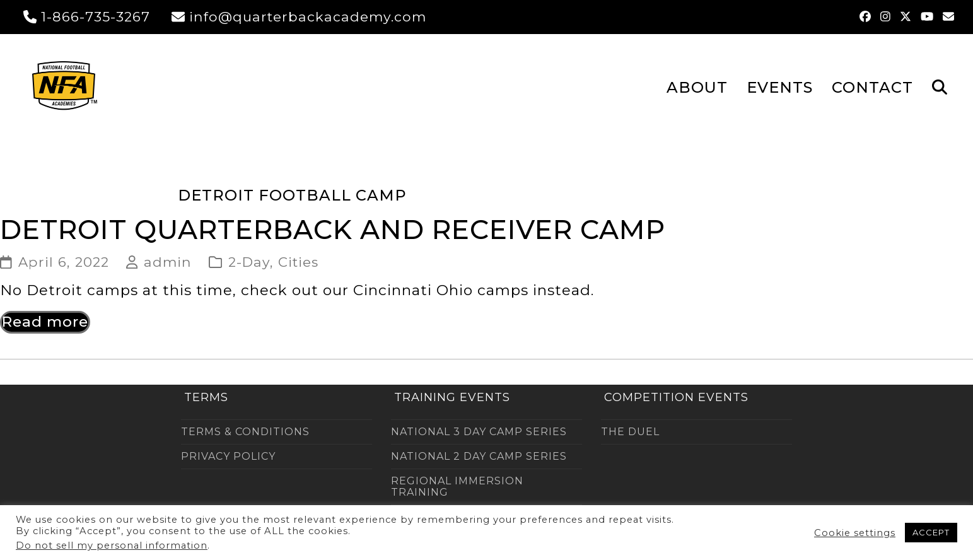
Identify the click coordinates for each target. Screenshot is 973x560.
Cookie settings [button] (855, 533)
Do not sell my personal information (112, 545)
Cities (298, 262)
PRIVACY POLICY (228, 456)
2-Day (249, 262)
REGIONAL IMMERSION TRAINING (457, 487)
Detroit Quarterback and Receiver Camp (333, 230)
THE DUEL (630, 432)
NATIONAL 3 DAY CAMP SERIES (479, 432)
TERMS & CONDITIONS (245, 432)
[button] (940, 86)
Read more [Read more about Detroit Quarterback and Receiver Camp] (45, 322)
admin (168, 262)
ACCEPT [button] (931, 532)
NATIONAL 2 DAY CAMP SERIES (479, 456)
